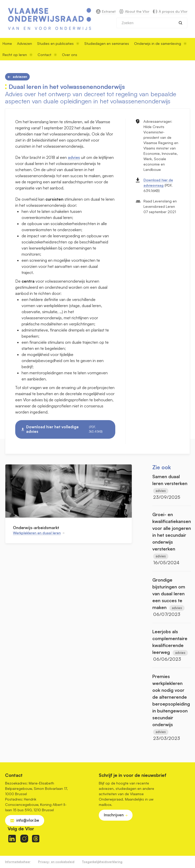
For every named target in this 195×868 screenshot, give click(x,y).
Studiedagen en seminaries (107, 43)
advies (74, 157)
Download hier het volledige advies (68, 429)
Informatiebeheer (18, 862)
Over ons (70, 55)
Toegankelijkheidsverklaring (102, 862)
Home (7, 43)
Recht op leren (18, 55)
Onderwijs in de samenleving (160, 43)
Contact (47, 55)
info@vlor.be (28, 820)
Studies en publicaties (58, 43)
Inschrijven (114, 815)
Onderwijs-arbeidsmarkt (36, 528)
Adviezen (25, 43)
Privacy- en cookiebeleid (56, 862)
